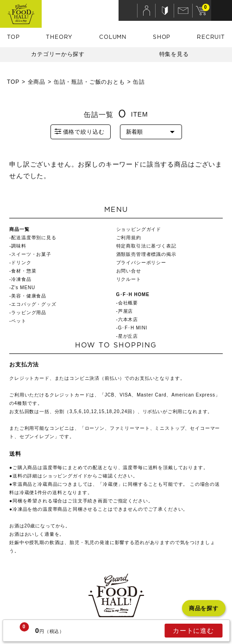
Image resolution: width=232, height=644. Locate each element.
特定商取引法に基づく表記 (146, 246)
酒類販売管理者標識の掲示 (146, 254)
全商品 (37, 82)
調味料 (19, 246)
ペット (19, 321)
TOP (13, 37)
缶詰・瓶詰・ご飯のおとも (89, 82)
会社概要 (128, 303)
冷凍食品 (21, 279)
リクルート (129, 279)
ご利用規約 (129, 238)
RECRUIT (211, 37)
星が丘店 (128, 336)
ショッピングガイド (139, 229)
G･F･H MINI (133, 328)
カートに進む (193, 631)
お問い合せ (129, 271)
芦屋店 (126, 311)
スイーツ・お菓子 (31, 254)
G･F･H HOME (133, 294)
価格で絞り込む (79, 131)
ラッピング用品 (29, 313)
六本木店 (128, 319)
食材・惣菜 (24, 271)
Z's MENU (23, 288)
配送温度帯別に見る (34, 238)
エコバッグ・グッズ (34, 304)
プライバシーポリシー (141, 263)
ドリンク (21, 263)
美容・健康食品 (29, 296)
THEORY (59, 37)
